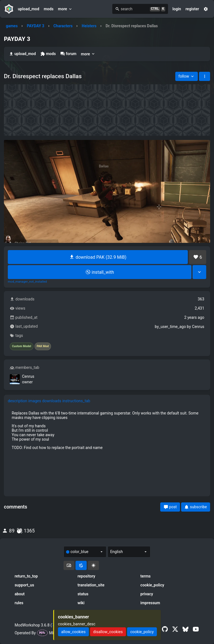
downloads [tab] (52, 401)
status (83, 594)
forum (68, 54)
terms (146, 576)
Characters (63, 26)
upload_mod (29, 9)
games (12, 26)
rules (19, 603)
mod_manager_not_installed (27, 282)
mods (49, 9)
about (20, 594)
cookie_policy (152, 585)
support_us (24, 585)
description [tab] (18, 401)
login (177, 9)
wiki (81, 603)
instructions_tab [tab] (76, 401)
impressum (150, 603)
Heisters (89, 26)
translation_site (91, 585)
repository (86, 576)
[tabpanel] (107, 430)
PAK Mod (43, 346)
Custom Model (22, 346)
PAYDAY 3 (36, 26)
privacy (147, 594)
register (192, 9)
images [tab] (35, 401)
